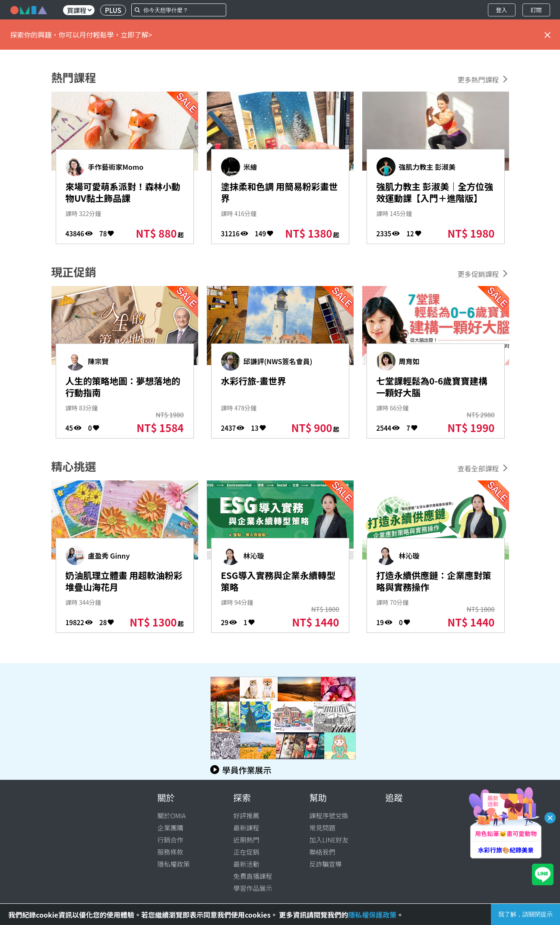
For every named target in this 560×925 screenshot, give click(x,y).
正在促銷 (247, 852)
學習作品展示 (253, 888)
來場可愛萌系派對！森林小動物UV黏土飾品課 (120, 194)
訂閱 (536, 10)
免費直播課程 (253, 876)
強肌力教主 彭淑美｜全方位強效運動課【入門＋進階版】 (432, 200)
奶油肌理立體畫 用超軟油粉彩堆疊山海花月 (121, 582)
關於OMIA (172, 815)
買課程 (79, 10)
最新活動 (247, 864)
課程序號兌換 (329, 815)
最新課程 (247, 828)
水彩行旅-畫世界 (258, 381)
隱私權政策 (174, 864)
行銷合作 (171, 840)
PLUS (113, 10)
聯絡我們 (323, 852)
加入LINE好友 (329, 840)
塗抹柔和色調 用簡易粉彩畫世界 (277, 194)
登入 (501, 10)
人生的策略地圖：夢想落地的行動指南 (120, 388)
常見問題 (323, 828)
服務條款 (171, 852)
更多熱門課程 (478, 79)
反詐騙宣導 (326, 864)
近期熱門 (247, 840)
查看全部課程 (478, 468)
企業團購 (171, 828)
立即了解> (137, 35)
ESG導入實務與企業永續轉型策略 (275, 582)
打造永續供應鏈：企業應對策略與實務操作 (431, 582)
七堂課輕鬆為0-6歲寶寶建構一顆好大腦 (434, 388)
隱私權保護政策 (372, 915)
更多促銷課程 (478, 274)
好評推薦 (247, 815)
